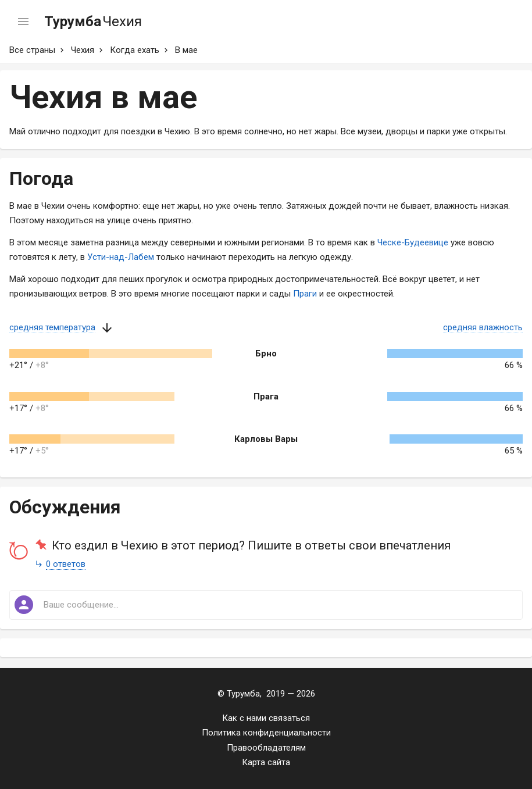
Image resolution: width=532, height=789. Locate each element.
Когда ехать (135, 50)
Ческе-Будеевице (413, 242)
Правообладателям (266, 748)
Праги (305, 294)
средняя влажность (483, 327)
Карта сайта (266, 762)
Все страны (32, 50)
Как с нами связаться (266, 718)
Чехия (83, 50)
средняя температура (52, 327)
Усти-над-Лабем (121, 257)
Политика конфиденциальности (266, 733)
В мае (186, 50)
